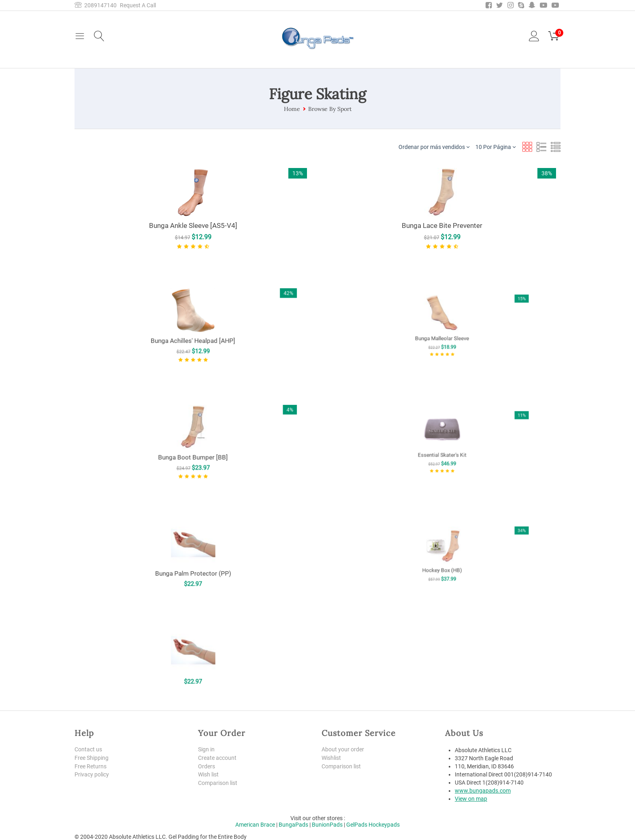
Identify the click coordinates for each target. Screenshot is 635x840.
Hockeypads (384, 825)
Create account (217, 758)
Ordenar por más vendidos (434, 147)
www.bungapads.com (483, 791)
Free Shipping (92, 758)
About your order (343, 749)
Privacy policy (92, 774)
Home (292, 109)
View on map (471, 799)
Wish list (208, 774)
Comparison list (218, 783)
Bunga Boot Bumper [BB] (193, 448)
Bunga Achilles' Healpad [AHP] (193, 331)
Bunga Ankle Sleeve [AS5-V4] (193, 225)
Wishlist (331, 758)
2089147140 (96, 5)
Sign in (206, 749)
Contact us (88, 749)
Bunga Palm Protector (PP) (193, 560)
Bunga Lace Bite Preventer (442, 225)
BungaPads (293, 825)
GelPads (357, 825)
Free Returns (91, 766)
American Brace (255, 825)
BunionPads (327, 825)
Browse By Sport (330, 109)
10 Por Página (495, 147)
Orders (207, 766)
